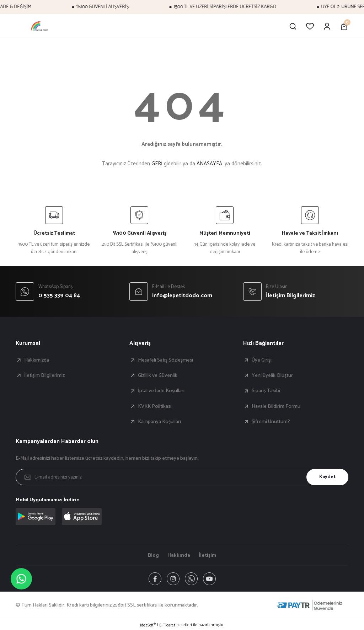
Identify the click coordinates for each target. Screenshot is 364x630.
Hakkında (179, 555)
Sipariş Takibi (266, 391)
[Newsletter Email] (182, 477)
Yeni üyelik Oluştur (272, 375)
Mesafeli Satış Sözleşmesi (165, 360)
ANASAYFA (209, 164)
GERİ (157, 164)
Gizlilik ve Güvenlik (158, 375)
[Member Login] (327, 26)
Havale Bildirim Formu (276, 406)
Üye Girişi (262, 360)
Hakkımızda (37, 360)
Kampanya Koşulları (159, 422)
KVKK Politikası (155, 406)
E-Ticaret (167, 625)
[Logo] (40, 26)
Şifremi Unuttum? (271, 422)
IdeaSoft (148, 625)
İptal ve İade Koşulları (161, 391)
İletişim (207, 555)
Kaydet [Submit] (327, 477)
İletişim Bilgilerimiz (44, 375)
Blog (153, 555)
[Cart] (344, 26)
